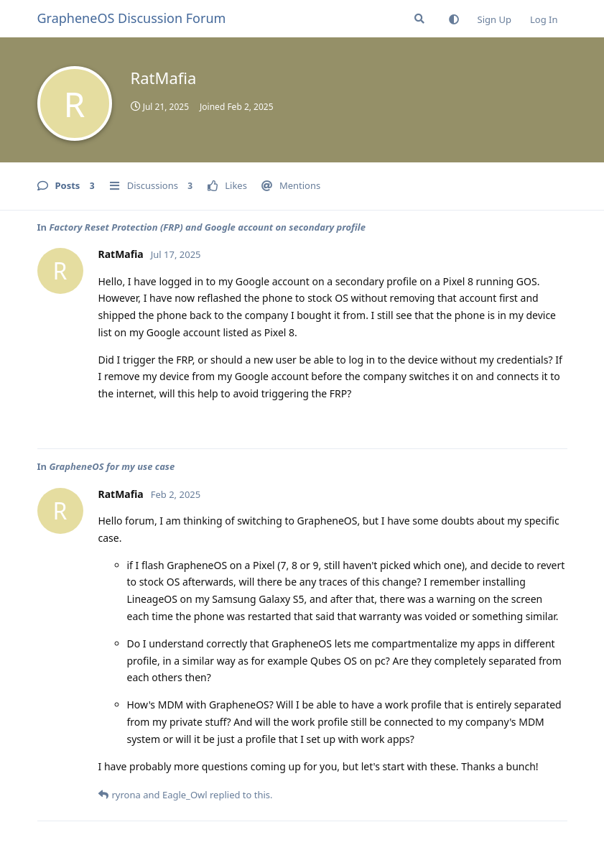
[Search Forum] (419, 19)
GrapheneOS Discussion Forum (132, 18)
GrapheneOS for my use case (112, 466)
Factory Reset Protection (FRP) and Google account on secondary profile (207, 227)
